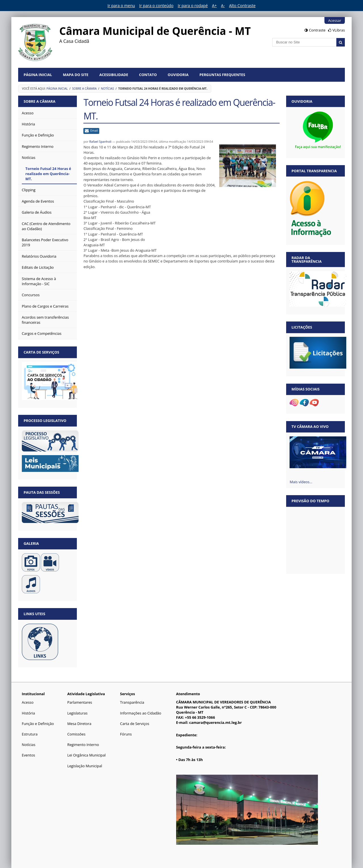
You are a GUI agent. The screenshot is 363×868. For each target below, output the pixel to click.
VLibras (339, 30)
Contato (148, 75)
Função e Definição (38, 724)
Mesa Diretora (79, 724)
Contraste (317, 30)
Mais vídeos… (301, 482)
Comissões (76, 734)
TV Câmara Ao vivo (310, 426)
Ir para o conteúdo (156, 6)
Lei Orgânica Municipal (86, 755)
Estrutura (30, 734)
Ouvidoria (178, 75)
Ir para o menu (121, 6)
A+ (215, 6)
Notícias (107, 89)
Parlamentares (80, 702)
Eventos (29, 755)
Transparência (132, 702)
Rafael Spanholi (100, 141)
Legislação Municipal (85, 766)
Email (94, 131)
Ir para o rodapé (193, 6)
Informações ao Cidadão (141, 713)
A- (223, 6)
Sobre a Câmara (84, 89)
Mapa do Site (76, 75)
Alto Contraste (242, 6)
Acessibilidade (114, 75)
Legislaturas (77, 713)
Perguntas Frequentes (222, 75)
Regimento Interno (83, 745)
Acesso (28, 702)
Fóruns (126, 734)
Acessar (335, 20)
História (29, 713)
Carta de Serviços (135, 724)
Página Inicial (38, 75)
